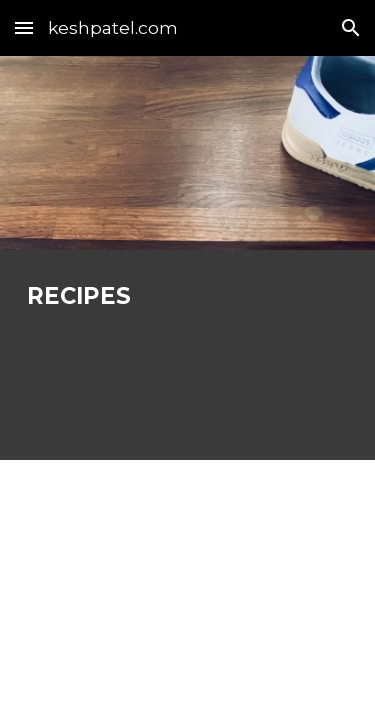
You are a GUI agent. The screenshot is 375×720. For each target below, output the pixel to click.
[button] (24, 27)
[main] (188, 296)
